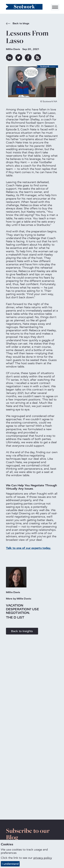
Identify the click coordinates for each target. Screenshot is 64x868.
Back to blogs (18, 24)
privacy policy (43, 858)
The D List (15, 617)
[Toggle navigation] (55, 7)
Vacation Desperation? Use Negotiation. (22, 609)
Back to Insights (22, 631)
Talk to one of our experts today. (28, 548)
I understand (10, 864)
